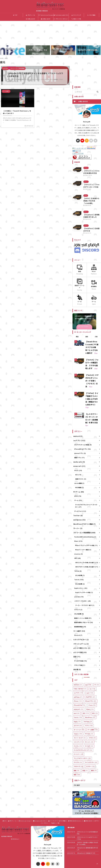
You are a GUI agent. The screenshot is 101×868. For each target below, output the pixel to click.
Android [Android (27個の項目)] (78, 661)
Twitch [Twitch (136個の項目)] (78, 693)
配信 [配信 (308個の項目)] (77, 750)
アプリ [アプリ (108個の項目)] (89, 701)
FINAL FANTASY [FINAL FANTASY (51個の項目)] (80, 665)
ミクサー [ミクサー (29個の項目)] (90, 742)
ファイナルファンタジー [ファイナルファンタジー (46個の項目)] (82, 734)
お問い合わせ (43, 19)
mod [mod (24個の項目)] (77, 689)
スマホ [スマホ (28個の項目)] (92, 714)
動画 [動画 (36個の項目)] (77, 746)
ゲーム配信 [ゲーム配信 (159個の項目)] (93, 705)
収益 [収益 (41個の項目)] (85, 746)
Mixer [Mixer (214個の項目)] (90, 685)
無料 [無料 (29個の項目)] (94, 746)
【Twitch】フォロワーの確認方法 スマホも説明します (92, 351)
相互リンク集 (73, 19)
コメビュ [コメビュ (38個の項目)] (78, 710)
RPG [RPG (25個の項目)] (95, 689)
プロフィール (28, 15)
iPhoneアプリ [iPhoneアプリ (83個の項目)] (91, 677)
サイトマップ (73, 15)
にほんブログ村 (78, 152)
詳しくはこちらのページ (84, 318)
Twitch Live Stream (43, 15)
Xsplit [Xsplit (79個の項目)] (77, 697)
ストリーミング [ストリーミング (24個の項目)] (80, 714)
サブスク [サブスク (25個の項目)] (89, 710)
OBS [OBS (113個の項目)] (86, 689)
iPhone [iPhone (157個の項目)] (78, 677)
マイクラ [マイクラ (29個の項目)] (78, 738)
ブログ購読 (89, 15)
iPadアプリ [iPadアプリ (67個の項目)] (91, 673)
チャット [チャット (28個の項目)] (89, 718)
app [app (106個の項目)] (88, 661)
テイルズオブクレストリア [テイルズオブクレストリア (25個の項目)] (83, 726)
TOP (12, 15)
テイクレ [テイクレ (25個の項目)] (78, 722)
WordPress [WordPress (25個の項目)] (90, 693)
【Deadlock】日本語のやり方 (86, 829)
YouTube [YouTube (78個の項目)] (88, 697)
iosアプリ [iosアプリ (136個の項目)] (79, 669)
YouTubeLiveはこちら (58, 15)
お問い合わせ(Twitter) (28, 19)
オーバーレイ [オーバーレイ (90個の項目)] (79, 705)
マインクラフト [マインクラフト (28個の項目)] (91, 738)
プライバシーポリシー (58, 19)
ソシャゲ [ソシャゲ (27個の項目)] (78, 718)
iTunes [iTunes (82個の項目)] (92, 681)
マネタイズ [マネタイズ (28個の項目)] (78, 742)
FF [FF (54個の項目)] (97, 661)
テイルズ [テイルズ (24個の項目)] (89, 722)
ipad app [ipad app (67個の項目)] (78, 673)
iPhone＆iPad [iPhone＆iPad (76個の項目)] (80, 681)
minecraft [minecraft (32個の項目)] (78, 685)
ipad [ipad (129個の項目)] (90, 669)
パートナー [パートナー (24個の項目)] (78, 730)
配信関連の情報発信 (7, 812)
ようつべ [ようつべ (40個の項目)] (78, 701)
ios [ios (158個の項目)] (93, 665)
